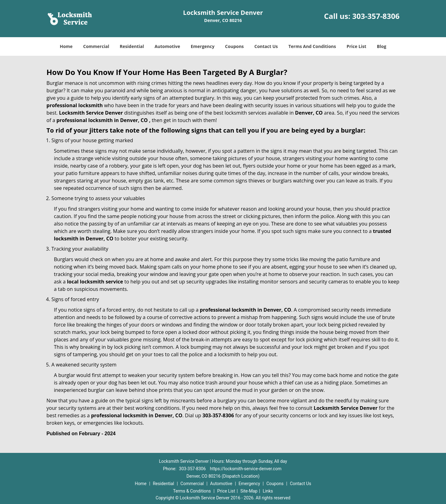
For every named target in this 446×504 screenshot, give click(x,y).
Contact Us (266, 46)
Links (268, 491)
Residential (132, 46)
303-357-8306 (376, 16)
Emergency (203, 46)
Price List (356, 46)
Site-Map (249, 491)
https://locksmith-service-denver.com (246, 469)
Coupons (234, 46)
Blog (382, 46)
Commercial (96, 46)
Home (66, 46)
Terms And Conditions (312, 46)
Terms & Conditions (192, 491)
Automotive (167, 46)
